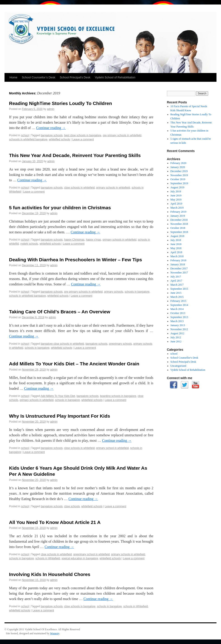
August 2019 (177, 187)
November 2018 (179, 224)
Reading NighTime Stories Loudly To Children (61, 103)
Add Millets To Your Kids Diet (58, 396)
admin (51, 109)
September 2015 (179, 289)
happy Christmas (74, 240)
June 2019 (176, 196)
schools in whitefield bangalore (27, 296)
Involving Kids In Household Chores (50, 574)
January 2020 (178, 167)
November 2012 (179, 329)
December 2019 (179, 171)
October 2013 (178, 313)
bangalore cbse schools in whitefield (62, 344)
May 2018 (176, 248)
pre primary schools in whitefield (122, 135)
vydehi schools (29, 244)
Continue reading (51, 128)
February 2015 (178, 301)
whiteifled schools (60, 139)
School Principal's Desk (183, 362)
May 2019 (176, 200)
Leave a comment (83, 139)
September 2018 (179, 232)
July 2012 (176, 337)
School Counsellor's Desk (184, 358)
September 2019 (179, 183)
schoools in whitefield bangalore (28, 139)
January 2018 (178, 264)
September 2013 (179, 317)
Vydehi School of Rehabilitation (115, 77)
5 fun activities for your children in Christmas (60, 208)
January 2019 (178, 216)
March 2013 (177, 321)
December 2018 (179, 220)
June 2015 (176, 293)
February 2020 (178, 163)
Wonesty (55, 633)
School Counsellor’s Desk (39, 77)
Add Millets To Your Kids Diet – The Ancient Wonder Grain (74, 364)
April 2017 (176, 281)
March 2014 (177, 309)
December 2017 (179, 269)
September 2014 (179, 305)
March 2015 (177, 297)
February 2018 (178, 260)
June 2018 (176, 244)
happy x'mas (93, 240)
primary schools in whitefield (113, 188)
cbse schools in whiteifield (56, 554)
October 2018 (178, 228)
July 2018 (176, 240)
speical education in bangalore (80, 558)
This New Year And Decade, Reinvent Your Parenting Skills (75, 155)
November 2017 (179, 273)
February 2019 (178, 212)
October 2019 (178, 179)
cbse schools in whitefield (79, 188)
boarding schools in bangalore (118, 396)
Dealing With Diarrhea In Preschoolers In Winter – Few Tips (76, 260)
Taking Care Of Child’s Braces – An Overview (60, 312)
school (25, 135)
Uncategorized (178, 366)
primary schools (114, 292)
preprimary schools (120, 344)
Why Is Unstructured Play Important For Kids (60, 416)
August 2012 (177, 333)
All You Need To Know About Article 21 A (55, 522)
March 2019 (177, 208)
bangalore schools (52, 135)
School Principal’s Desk (75, 77)
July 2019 (176, 191)
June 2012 (176, 341)
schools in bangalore (137, 292)
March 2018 (177, 256)
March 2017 (177, 285)
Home (13, 77)
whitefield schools (50, 244)
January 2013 (178, 325)
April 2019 (176, 204)
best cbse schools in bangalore (83, 135)
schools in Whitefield (48, 558)
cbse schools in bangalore (80, 606)
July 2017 (176, 277)
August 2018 (177, 236)
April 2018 (176, 252)
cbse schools (72, 506)
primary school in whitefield (113, 448)
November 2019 (179, 175)
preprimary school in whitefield (91, 554)
